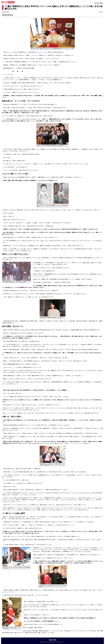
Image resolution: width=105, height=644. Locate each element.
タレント (5, 15)
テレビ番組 (10, 15)
